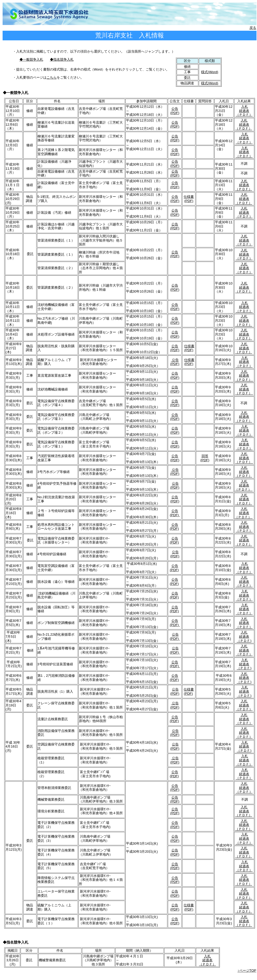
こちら (52, 77)
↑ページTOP (247, 970)
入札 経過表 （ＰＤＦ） (244, 111)
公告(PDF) (175, 111)
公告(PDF (174, 499)
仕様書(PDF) (189, 199)
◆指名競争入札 (62, 59)
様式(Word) (210, 72)
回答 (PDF (204, 458)
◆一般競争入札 (31, 59)
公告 (175, 758)
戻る (253, 28)
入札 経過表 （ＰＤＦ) (244, 636)
